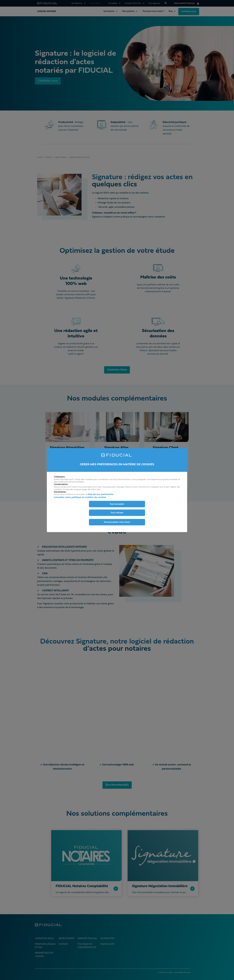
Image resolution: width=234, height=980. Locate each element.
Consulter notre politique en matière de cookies (80, 497)
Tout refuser (117, 513)
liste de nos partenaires (101, 494)
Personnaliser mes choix (117, 522)
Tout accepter (117, 504)
